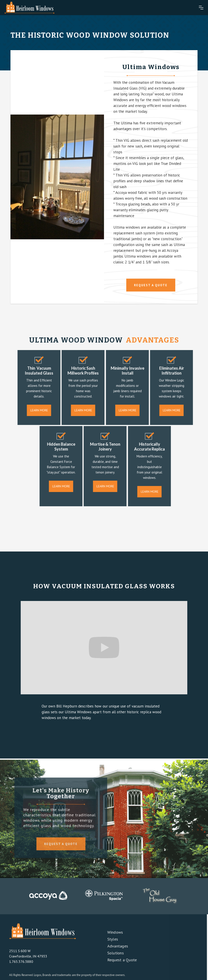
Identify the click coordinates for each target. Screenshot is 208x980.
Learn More (42, 410)
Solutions (113, 953)
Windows (112, 932)
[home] (30, 8)
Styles (110, 939)
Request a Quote (119, 960)
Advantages (115, 946)
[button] (201, 8)
